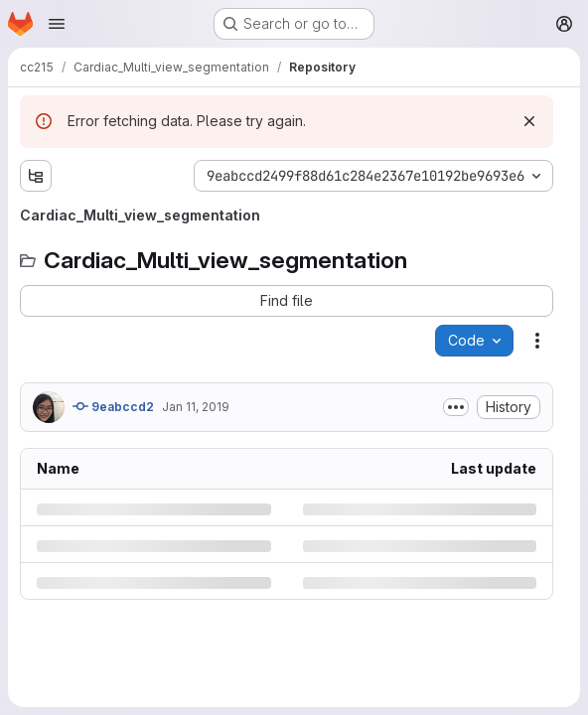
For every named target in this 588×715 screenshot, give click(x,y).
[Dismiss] (529, 121)
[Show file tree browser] (36, 176)
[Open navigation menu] (57, 24)
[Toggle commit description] (456, 407)
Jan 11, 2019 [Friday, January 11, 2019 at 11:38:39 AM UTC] (196, 407)
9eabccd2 (113, 406)
